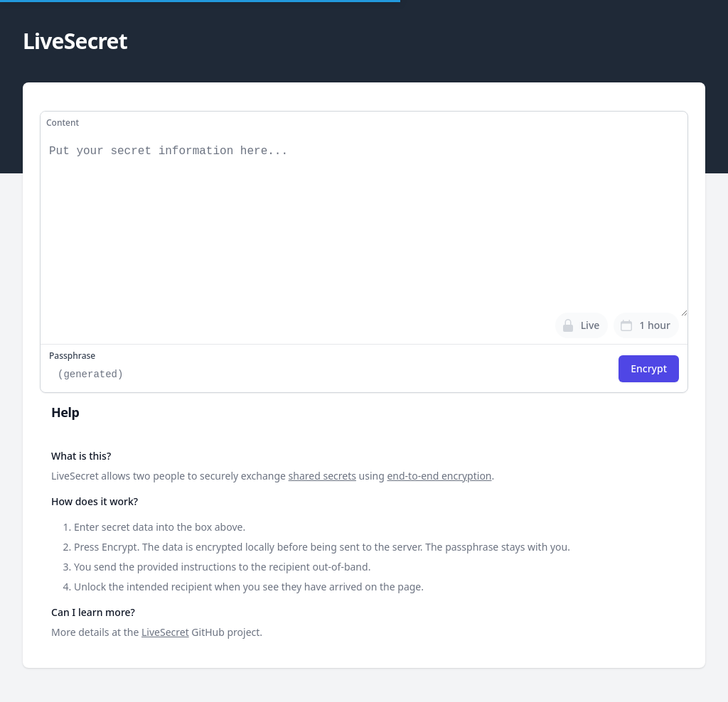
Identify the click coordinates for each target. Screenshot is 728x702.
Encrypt (649, 368)
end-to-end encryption (439, 476)
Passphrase (72, 356)
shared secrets (322, 476)
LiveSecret (165, 632)
